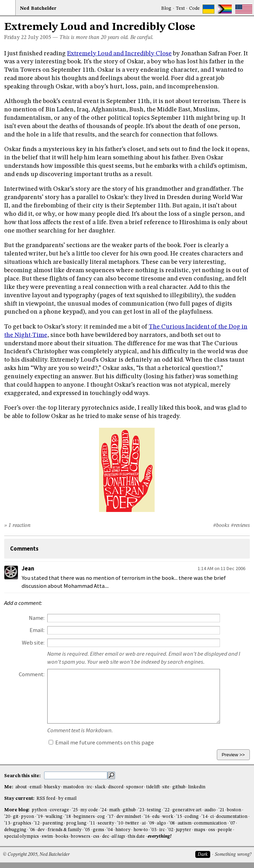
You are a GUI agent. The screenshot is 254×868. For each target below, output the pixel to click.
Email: (37, 630)
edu (156, 817)
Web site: (33, 643)
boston (234, 810)
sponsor (135, 787)
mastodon (73, 787)
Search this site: (23, 776)
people (225, 830)
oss (212, 830)
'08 (172, 823)
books (62, 837)
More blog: (17, 810)
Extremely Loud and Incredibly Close (119, 54)
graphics (22, 823)
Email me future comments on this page (101, 743)
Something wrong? (233, 855)
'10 (120, 823)
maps (200, 830)
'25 (75, 810)
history (123, 830)
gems (99, 830)
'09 (151, 823)
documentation (232, 817)
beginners (84, 817)
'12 (37, 823)
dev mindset (129, 817)
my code (89, 810)
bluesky (52, 787)
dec (106, 837)
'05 (87, 830)
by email (67, 799)
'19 (40, 817)
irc (89, 787)
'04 (110, 830)
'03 (153, 830)
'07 (232, 823)
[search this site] (76, 775)
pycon (27, 817)
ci (212, 817)
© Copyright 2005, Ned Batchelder (36, 855)
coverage (59, 810)
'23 (141, 810)
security (106, 823)
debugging (15, 830)
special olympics (22, 837)
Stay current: (20, 799)
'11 (92, 823)
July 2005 (40, 38)
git (16, 817)
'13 (7, 823)
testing (154, 810)
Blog (166, 9)
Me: (9, 787)
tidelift (153, 787)
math (114, 810)
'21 (222, 810)
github (179, 787)
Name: (37, 618)
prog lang (76, 823)
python (39, 810)
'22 (167, 810)
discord (116, 787)
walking (54, 817)
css (96, 837)
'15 (179, 817)
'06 (32, 830)
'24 (103, 810)
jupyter (183, 830)
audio (210, 810)
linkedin (197, 787)
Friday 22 (15, 38)
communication (210, 823)
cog (101, 817)
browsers (81, 837)
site (166, 787)
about (21, 787)
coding (192, 817)
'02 (170, 830)
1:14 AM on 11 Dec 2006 (222, 568)
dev (41, 830)
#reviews (240, 526)
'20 (7, 817)
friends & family (65, 830)
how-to (141, 830)
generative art (187, 810)
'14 (204, 817)
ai (144, 823)
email (35, 787)
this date (136, 837)
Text (180, 9)
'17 (111, 817)
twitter (132, 823)
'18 (68, 817)
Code (194, 9)
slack (100, 787)
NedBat (38, 9)
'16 (147, 817)
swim (47, 837)
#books (221, 526)
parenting (53, 823)
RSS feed (46, 799)
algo (161, 823)
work (168, 817)
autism (185, 823)
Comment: (32, 674)
